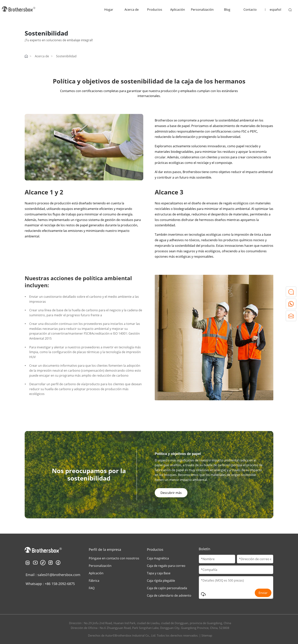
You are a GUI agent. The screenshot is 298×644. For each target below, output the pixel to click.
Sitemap (207, 635)
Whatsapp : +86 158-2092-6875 (50, 584)
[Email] (255, 559)
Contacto (250, 10)
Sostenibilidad (66, 56)
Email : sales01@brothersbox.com (53, 575)
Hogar (109, 10)
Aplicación (178, 10)
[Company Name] (236, 570)
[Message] (236, 587)
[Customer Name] (217, 559)
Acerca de (132, 10)
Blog (227, 10)
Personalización (202, 10)
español (275, 10)
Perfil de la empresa (105, 549)
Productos (155, 10)
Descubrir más (171, 493)
